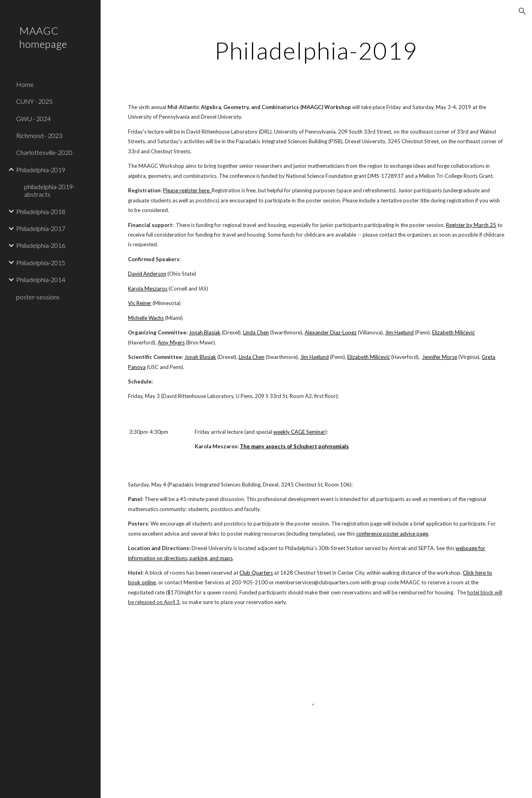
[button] (522, 11)
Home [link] (25, 84)
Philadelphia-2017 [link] (41, 228)
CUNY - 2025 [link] (34, 101)
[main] (316, 50)
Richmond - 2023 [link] (39, 135)
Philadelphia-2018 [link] (41, 211)
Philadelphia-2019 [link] (41, 170)
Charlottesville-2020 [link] (44, 152)
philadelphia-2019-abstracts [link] (49, 190)
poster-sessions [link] (38, 297)
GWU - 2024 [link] (33, 119)
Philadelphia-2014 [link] (41, 279)
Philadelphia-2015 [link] (41, 263)
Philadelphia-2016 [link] (41, 245)
